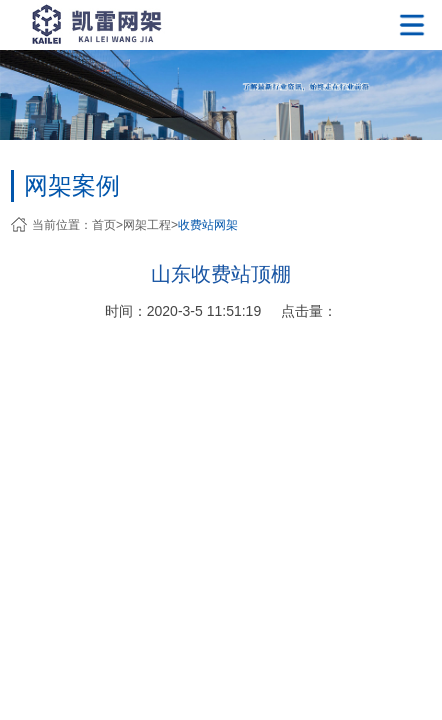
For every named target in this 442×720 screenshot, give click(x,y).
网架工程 (147, 225)
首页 (104, 225)
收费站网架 (208, 225)
